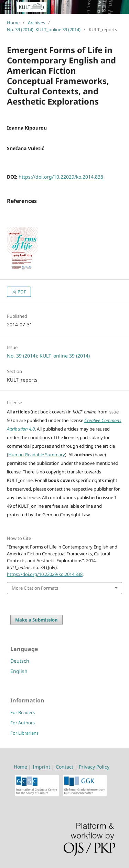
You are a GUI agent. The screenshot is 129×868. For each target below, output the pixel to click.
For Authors (23, 723)
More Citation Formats (35, 588)
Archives (36, 23)
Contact (64, 767)
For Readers (23, 712)
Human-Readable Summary (37, 455)
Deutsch (20, 661)
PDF (21, 292)
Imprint (41, 767)
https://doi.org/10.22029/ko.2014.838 (61, 177)
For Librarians (24, 733)
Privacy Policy (94, 767)
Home (13, 23)
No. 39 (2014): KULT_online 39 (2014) (44, 29)
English (19, 671)
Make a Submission (36, 620)
